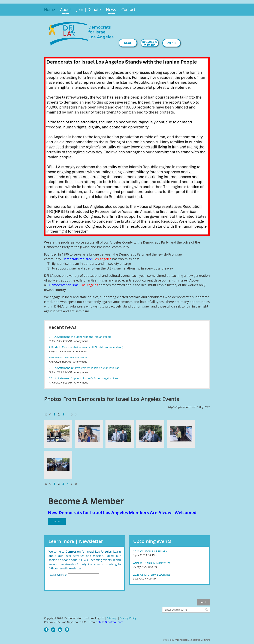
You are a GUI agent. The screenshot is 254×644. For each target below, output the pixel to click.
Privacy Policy (128, 618)
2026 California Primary (150, 551)
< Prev (50, 414)
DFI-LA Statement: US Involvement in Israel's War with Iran (84, 368)
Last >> (76, 414)
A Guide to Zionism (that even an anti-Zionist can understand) (86, 347)
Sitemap (112, 618)
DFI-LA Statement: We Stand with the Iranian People (80, 337)
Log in (204, 602)
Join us (57, 521)
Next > (72, 414)
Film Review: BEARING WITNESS (68, 357)
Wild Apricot (181, 640)
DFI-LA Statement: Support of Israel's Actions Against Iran (83, 378)
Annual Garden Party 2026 (152, 563)
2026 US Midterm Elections (152, 575)
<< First (46, 414)
